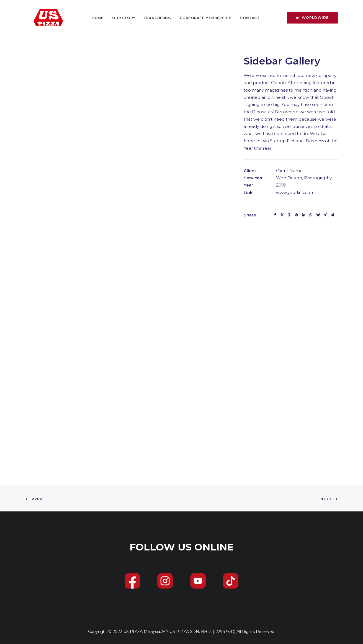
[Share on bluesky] (318, 215)
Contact (246, 18)
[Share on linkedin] (304, 215)
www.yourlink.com (295, 192)
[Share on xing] (325, 215)
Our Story (120, 18)
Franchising (154, 18)
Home (94, 18)
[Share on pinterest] (297, 215)
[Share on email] (333, 215)
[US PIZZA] (41, 18)
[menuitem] (94, 18)
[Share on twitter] (282, 215)
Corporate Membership (202, 18)
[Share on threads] (289, 215)
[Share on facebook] (275, 215)
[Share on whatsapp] (311, 215)
